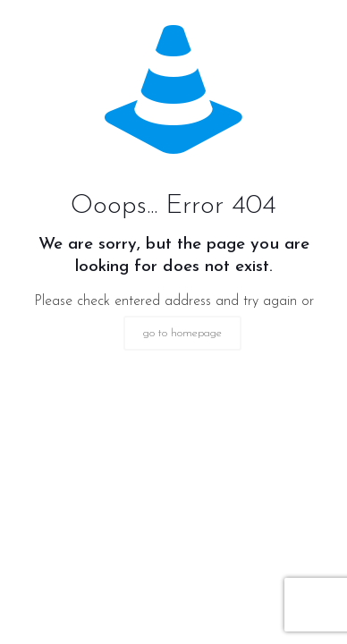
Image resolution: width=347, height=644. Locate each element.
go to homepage (182, 333)
